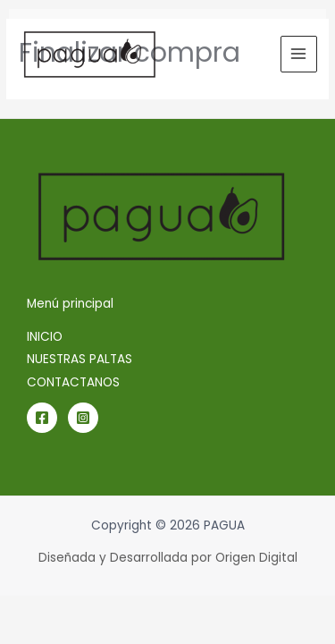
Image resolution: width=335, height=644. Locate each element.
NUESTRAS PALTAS (80, 359)
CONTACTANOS (73, 382)
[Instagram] (83, 418)
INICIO (45, 337)
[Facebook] (42, 418)
